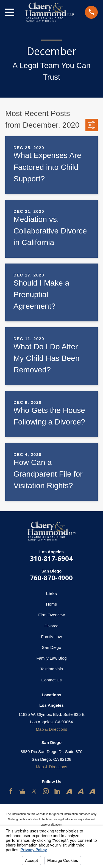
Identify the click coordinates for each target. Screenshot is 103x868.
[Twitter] (34, 791)
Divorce (51, 626)
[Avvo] (69, 791)
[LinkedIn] (57, 791)
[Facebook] (11, 791)
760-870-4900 (51, 578)
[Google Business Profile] (22, 791)
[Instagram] (46, 791)
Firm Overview (51, 615)
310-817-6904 (51, 558)
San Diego (51, 647)
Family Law (52, 637)
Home (51, 604)
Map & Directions (51, 729)
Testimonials (51, 669)
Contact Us (51, 680)
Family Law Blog (51, 658)
